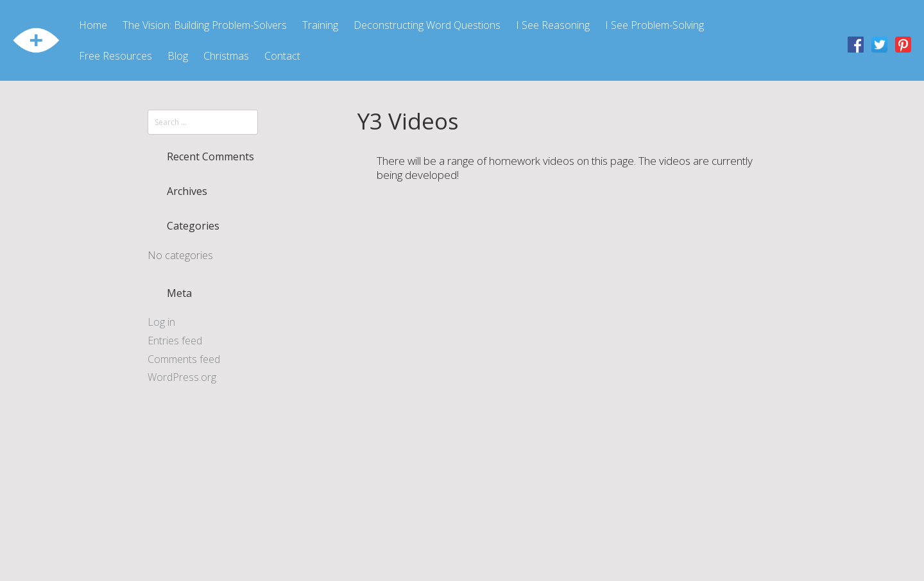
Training (320, 25)
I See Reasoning (553, 25)
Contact (282, 56)
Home (93, 25)
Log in (161, 322)
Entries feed (175, 341)
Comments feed (184, 359)
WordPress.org (182, 377)
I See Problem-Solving (654, 25)
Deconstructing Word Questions (427, 25)
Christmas (226, 56)
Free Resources (116, 56)
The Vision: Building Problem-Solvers (205, 25)
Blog (178, 56)
